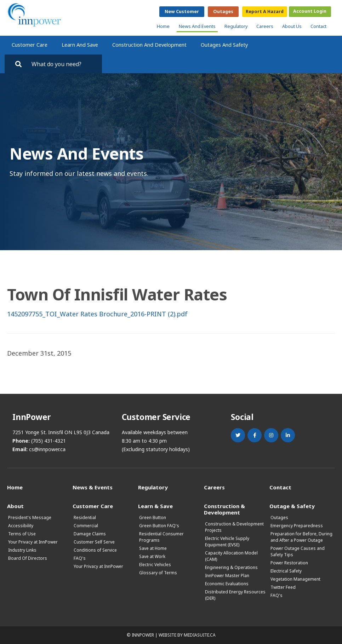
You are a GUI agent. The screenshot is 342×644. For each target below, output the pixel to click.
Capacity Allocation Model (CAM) (231, 556)
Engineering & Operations (231, 567)
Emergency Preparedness (297, 526)
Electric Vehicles (155, 565)
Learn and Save (80, 45)
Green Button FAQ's (159, 526)
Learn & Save (155, 506)
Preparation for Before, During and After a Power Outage (301, 537)
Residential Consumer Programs (161, 537)
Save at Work (152, 556)
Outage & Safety (292, 506)
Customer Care (30, 45)
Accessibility (21, 526)
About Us (292, 26)
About (15, 506)
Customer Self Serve (94, 542)
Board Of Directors (28, 558)
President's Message (30, 517)
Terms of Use (22, 534)
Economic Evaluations (227, 584)
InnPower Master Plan (227, 576)
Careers (265, 26)
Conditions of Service (95, 550)
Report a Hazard (265, 11)
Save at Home (153, 548)
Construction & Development (224, 509)
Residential (85, 517)
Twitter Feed (283, 587)
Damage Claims (90, 534)
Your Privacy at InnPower (33, 542)
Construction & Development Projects (234, 527)
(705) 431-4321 (49, 441)
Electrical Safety (286, 571)
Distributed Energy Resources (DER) (235, 595)
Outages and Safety (224, 45)
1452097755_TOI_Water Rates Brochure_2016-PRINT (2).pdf (97, 314)
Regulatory (236, 26)
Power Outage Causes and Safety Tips (298, 551)
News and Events (197, 26)
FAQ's (80, 558)
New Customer (182, 11)
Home (163, 26)
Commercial (86, 526)
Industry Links (22, 550)
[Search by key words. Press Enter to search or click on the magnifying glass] (64, 64)
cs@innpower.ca (47, 449)
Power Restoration (289, 563)
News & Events (93, 487)
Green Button (153, 517)
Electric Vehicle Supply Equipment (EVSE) (227, 542)
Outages (223, 11)
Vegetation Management (295, 579)
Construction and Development (149, 45)
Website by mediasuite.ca (187, 635)
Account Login (310, 11)
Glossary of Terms (158, 573)
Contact (318, 26)
